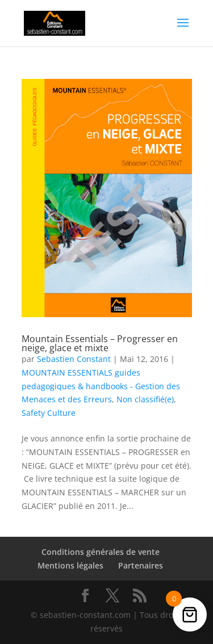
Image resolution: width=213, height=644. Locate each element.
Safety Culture (49, 413)
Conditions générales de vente (101, 552)
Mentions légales (70, 565)
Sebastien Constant (74, 359)
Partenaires (141, 565)
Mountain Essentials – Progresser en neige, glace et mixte (100, 343)
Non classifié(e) (145, 399)
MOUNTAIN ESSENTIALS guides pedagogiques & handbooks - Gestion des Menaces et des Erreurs (101, 386)
